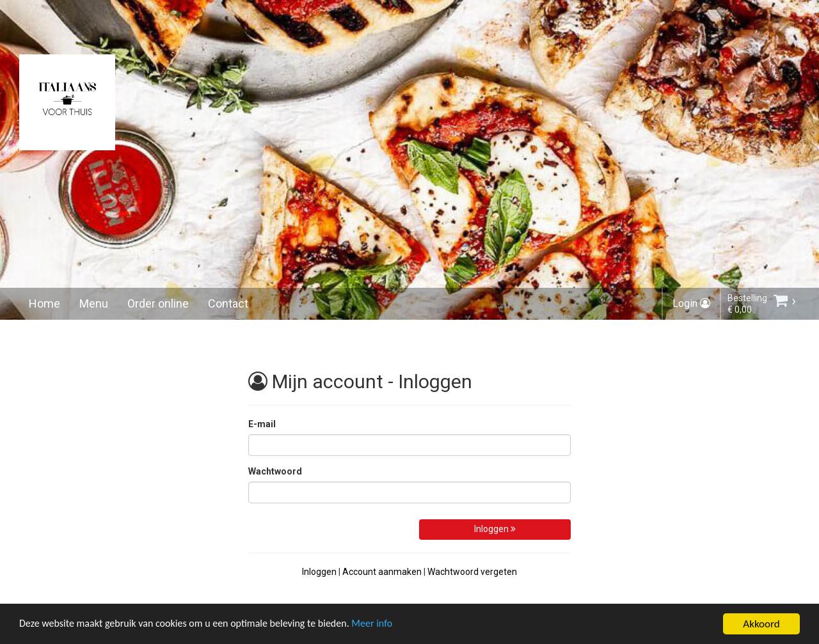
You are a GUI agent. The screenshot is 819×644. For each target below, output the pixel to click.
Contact (228, 303)
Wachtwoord (275, 471)
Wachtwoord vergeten (472, 572)
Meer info (394, 624)
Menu (94, 303)
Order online (158, 303)
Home (44, 303)
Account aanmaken (382, 572)
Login (691, 303)
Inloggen (495, 529)
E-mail (262, 424)
